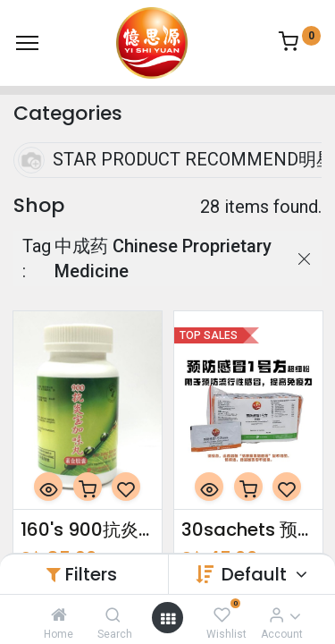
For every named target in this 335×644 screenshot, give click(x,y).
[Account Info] (276, 614)
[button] (48, 487)
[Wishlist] (222, 614)
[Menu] (27, 43)
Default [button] (256, 574)
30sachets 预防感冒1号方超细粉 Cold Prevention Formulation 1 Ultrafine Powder (248, 530)
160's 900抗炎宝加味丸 (88, 530)
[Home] (59, 614)
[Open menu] (168, 618)
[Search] (113, 614)
